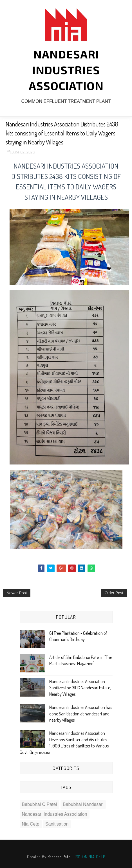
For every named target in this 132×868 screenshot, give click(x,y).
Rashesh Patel (60, 857)
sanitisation (57, 824)
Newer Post (17, 593)
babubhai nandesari (83, 804)
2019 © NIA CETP (90, 857)
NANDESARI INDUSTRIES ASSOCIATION (66, 70)
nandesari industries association (55, 814)
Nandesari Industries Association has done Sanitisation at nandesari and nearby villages (81, 714)
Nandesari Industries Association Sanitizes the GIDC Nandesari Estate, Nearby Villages (80, 688)
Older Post (114, 593)
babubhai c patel (40, 804)
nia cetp (31, 824)
